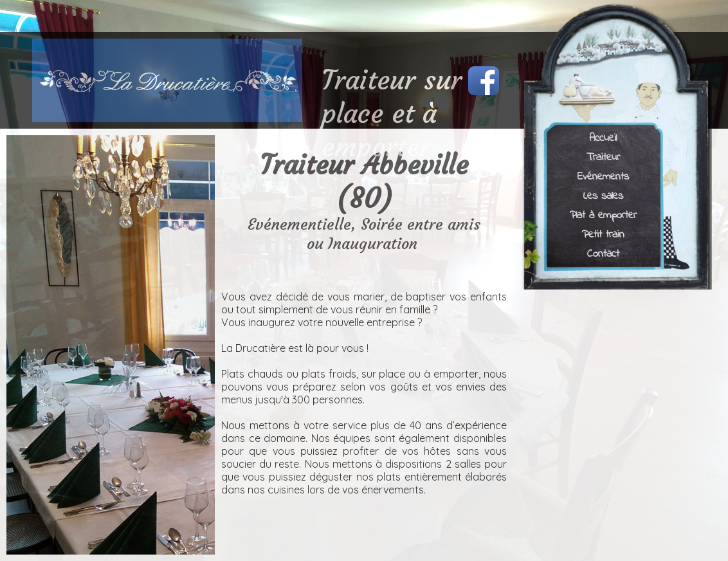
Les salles (603, 195)
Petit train (603, 234)
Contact (603, 253)
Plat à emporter (603, 215)
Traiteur (603, 157)
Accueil (603, 137)
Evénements (603, 176)
